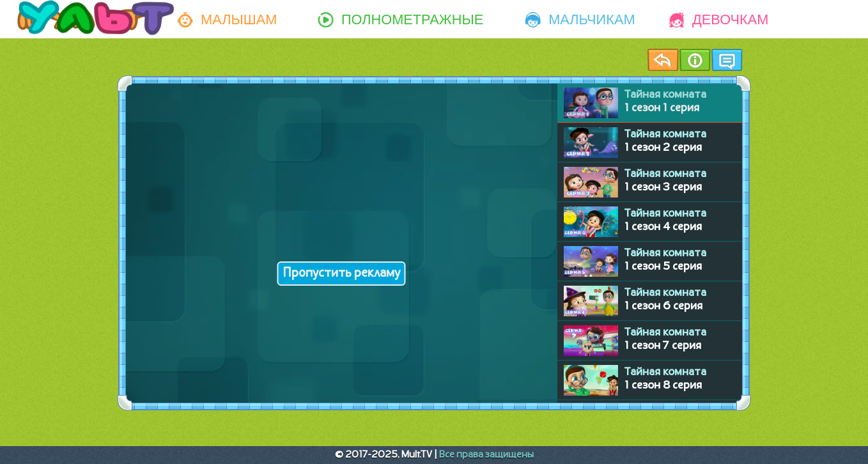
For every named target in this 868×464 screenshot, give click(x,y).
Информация (695, 60)
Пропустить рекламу (342, 274)
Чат (727, 60)
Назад (663, 60)
